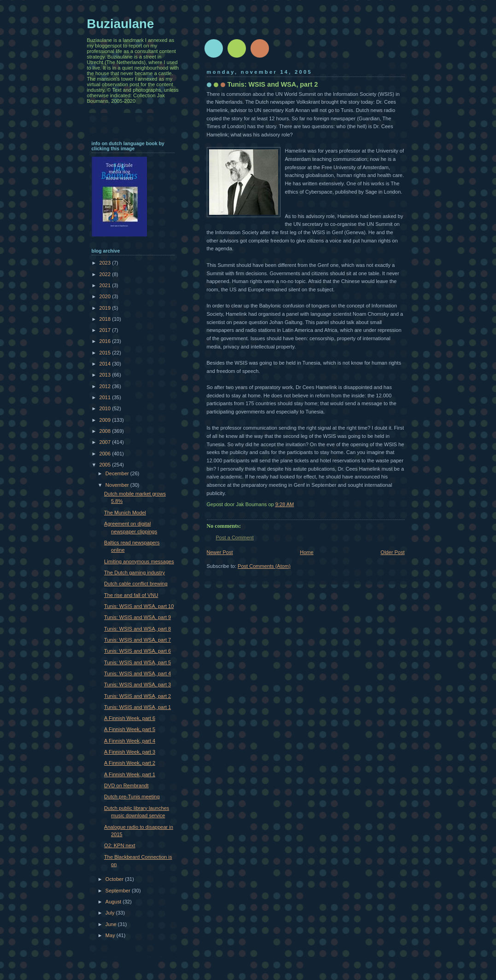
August (114, 902)
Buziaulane (121, 24)
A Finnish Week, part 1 (130, 774)
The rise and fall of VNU (131, 595)
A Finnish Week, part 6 (130, 718)
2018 (106, 319)
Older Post (392, 552)
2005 (106, 465)
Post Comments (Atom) (264, 566)
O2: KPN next (120, 845)
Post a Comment (235, 537)
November (118, 485)
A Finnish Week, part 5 (130, 729)
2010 (106, 408)
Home (306, 552)
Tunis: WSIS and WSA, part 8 (137, 629)
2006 (106, 454)
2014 (106, 364)
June (112, 924)
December (118, 473)
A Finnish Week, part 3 (130, 752)
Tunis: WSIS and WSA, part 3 (137, 685)
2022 (106, 274)
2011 (106, 397)
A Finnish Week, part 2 (130, 763)
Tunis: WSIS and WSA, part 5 (137, 662)
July (111, 913)
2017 (106, 330)
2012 (106, 386)
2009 (106, 420)
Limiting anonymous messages (139, 561)
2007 (106, 442)
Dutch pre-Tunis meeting (132, 797)
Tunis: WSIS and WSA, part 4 (137, 673)
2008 (106, 431)
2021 (106, 285)
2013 (106, 375)
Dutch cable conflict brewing (136, 584)
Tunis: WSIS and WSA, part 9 (137, 617)
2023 (106, 263)
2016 (106, 341)
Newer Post (220, 552)
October (115, 879)
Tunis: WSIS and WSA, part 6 (137, 651)
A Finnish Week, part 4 (130, 741)
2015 (106, 353)
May (111, 935)
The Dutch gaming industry (134, 573)
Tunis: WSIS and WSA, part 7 (137, 640)
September (119, 891)
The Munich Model (125, 513)
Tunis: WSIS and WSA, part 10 (139, 606)
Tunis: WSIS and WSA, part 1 (137, 707)
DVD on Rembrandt (126, 785)
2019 (106, 308)
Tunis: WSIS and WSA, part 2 (137, 696)
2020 (106, 296)
